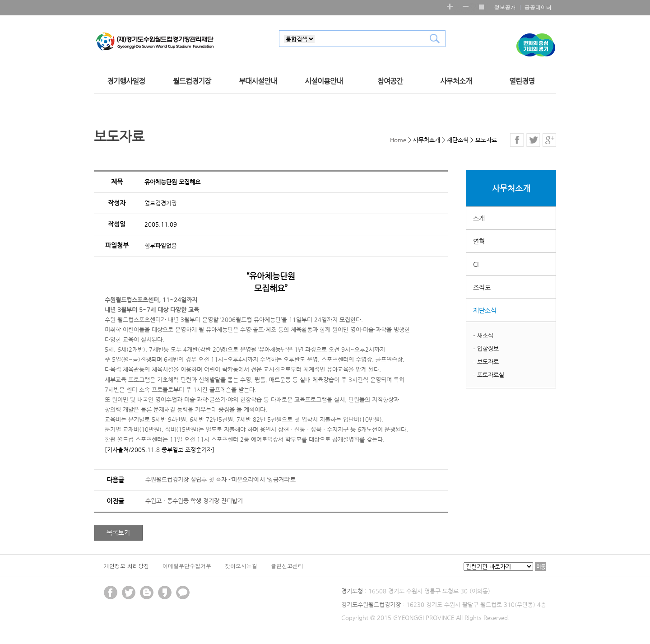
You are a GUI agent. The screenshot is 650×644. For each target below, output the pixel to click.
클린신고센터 (287, 566)
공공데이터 (538, 7)
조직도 (482, 287)
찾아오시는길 (241, 566)
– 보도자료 (486, 362)
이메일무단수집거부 (187, 566)
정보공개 (505, 7)
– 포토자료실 (489, 375)
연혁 (479, 241)
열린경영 (522, 81)
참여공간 (390, 81)
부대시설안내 (258, 81)
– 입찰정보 (486, 348)
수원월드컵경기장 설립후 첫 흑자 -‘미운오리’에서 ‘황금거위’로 (221, 479)
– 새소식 (483, 335)
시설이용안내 (324, 81)
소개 (479, 218)
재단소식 (485, 310)
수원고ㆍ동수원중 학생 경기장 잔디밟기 (194, 501)
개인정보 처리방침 (126, 566)
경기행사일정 (126, 81)
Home (398, 140)
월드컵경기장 (192, 81)
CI (476, 264)
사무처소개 (456, 81)
